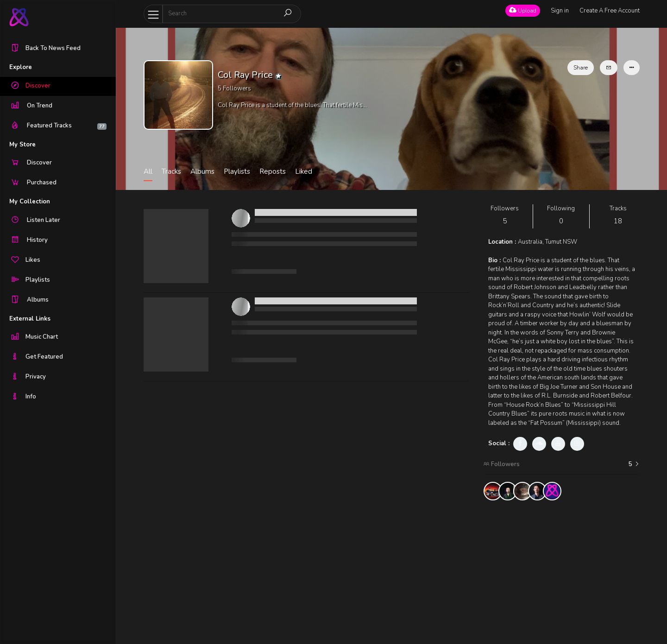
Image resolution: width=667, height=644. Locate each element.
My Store (22, 145)
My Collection (30, 202)
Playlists (237, 171)
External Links (30, 319)
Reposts (273, 171)
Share (581, 68)
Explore (21, 67)
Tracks (171, 171)
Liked (304, 171)
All (148, 171)
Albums (202, 171)
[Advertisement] (562, 572)
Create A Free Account (610, 11)
